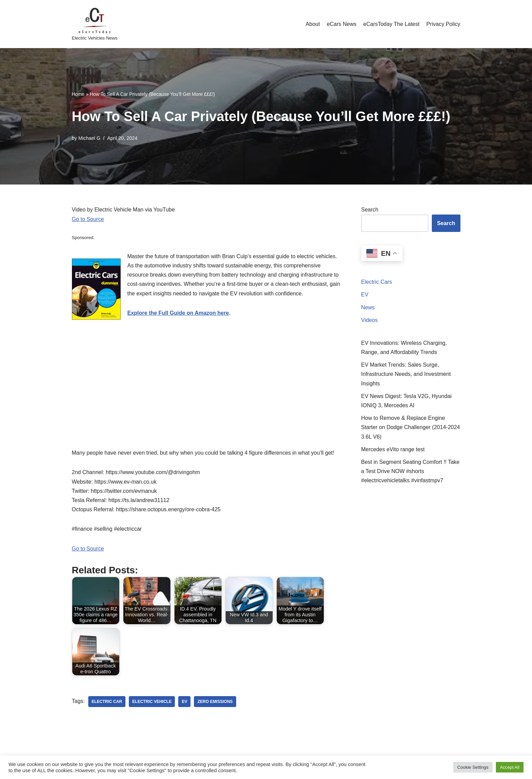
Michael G (89, 138)
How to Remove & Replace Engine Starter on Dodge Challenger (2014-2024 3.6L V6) (411, 427)
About (313, 24)
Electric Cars (377, 282)
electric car (107, 702)
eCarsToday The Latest (391, 24)
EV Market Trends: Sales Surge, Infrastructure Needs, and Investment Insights (406, 374)
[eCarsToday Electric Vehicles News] (95, 24)
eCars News (342, 24)
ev (184, 702)
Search (370, 210)
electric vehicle (152, 702)
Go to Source (88, 219)
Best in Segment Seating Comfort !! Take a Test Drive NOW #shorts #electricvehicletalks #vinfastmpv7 (411, 471)
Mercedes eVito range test (393, 449)
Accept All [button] (510, 767)
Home (78, 94)
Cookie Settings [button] (473, 767)
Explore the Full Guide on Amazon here (178, 313)
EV (365, 295)
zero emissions (215, 702)
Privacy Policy (443, 24)
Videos (370, 320)
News (368, 307)
